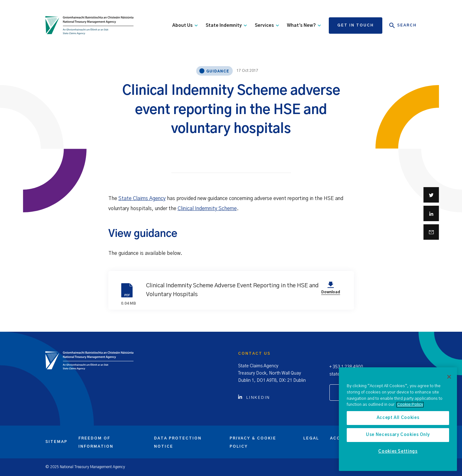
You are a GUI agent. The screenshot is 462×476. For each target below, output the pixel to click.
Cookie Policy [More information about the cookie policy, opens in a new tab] (410, 405)
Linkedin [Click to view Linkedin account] (254, 398)
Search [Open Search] (403, 26)
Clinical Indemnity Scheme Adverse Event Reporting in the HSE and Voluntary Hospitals (231, 290)
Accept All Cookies (398, 418)
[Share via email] (431, 232)
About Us (185, 26)
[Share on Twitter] (431, 195)
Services (267, 26)
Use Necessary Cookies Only (398, 435)
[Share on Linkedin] (431, 213)
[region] (398, 419)
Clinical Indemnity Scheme (207, 209)
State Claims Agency (142, 198)
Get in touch (356, 25)
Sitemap (56, 442)
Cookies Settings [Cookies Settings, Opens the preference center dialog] (398, 452)
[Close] (449, 377)
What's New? (304, 26)
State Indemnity (226, 26)
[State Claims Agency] (89, 26)
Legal (311, 438)
